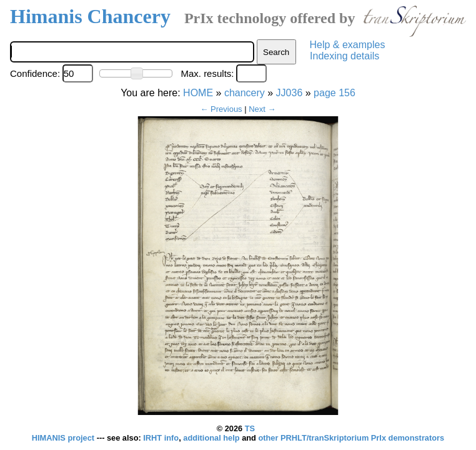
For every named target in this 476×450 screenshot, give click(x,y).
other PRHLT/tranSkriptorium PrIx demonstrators (351, 438)
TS (250, 428)
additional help (212, 438)
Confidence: (35, 73)
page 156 (335, 93)
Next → (262, 109)
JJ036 (290, 93)
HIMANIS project (64, 438)
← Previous (221, 109)
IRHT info (161, 438)
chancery (245, 93)
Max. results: (207, 73)
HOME (198, 93)
